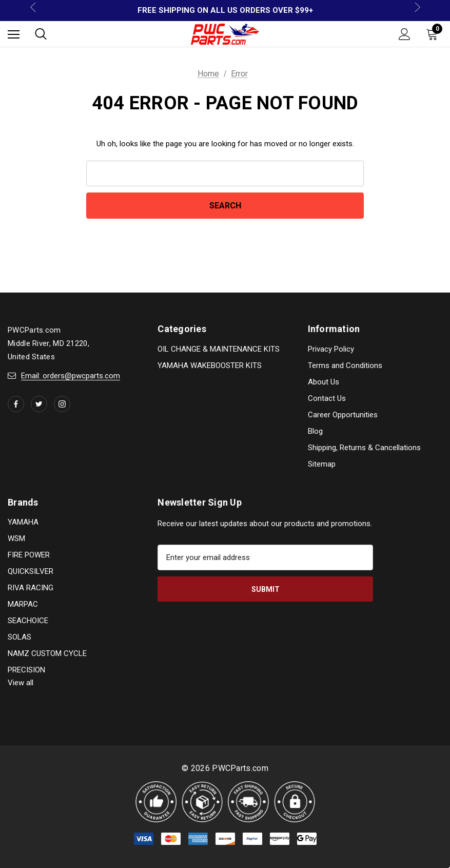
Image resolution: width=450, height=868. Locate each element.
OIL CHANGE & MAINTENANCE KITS (219, 349)
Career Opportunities (343, 415)
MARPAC (23, 604)
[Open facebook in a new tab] (16, 404)
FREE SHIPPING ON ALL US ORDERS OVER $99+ (225, 10)
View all (21, 683)
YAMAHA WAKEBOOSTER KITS (210, 365)
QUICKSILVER (31, 571)
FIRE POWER (29, 555)
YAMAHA (23, 522)
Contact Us (327, 398)
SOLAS (19, 637)
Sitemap (322, 464)
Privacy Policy (331, 349)
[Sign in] (405, 34)
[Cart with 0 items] (434, 34)
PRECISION (26, 670)
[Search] (41, 34)
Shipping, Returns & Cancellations (364, 448)
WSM (16, 538)
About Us (324, 382)
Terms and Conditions (345, 365)
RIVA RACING (31, 588)
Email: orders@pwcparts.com (71, 376)
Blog (315, 431)
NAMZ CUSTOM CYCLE (47, 653)
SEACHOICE (28, 621)
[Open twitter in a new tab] (39, 404)
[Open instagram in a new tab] (62, 404)
